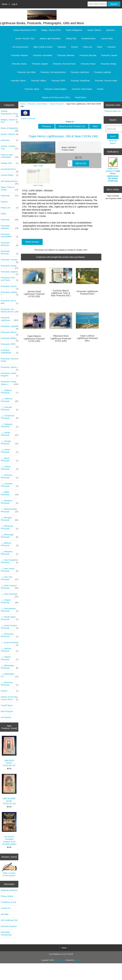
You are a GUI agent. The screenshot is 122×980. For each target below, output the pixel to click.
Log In (14, 4)
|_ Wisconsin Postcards (10, 684)
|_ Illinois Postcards (10, 459)
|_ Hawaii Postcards (10, 451)
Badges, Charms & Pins (51, 30)
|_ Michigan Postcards (10, 519)
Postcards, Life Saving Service (53, 72)
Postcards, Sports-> (10, 368)
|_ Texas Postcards (10, 643)
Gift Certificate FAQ (9, 920)
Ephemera (110, 30)
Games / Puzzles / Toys (25, 39)
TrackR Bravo (80, 98)
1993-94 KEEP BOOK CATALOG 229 (9, 789)
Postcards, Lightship (102, 72)
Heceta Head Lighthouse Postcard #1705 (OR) (34, 294)
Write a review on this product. (9, 870)
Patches (75, 47)
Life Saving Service (20, 47)
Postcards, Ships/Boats (80, 81)
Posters (100, 89)
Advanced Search (113, 142)
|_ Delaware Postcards (10, 425)
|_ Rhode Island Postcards (10, 618)
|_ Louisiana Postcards (10, 485)
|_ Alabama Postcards (10, 391)
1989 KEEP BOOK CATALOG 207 (9, 751)
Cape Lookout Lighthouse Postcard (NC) (87, 338)
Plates (100, 47)
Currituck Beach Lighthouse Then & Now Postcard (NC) (61, 293)
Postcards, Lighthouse (80, 72)
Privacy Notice (7, 896)
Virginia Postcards (57, 104)
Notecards (62, 47)
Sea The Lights (59, 960)
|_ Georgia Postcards (10, 442)
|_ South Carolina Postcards (10, 627)
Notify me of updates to (113, 170)
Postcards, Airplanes (19, 55)
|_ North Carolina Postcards (10, 587)
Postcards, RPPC (58, 81)
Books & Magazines (74, 30)
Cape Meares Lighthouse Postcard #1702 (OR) (34, 339)
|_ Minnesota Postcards (10, 527)
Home (5, 4)
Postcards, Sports (32, 89)
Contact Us (6, 908)
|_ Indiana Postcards (10, 468)
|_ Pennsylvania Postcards (10, 610)
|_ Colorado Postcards (10, 408)
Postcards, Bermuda (88, 55)
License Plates (107, 39)
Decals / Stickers (94, 30)
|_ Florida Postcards (10, 434)
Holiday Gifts (71, 39)
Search (113, 120)
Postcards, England (40, 64)
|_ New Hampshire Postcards (10, 561)
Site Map (5, 914)
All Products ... (7, 717)
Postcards (111, 47)
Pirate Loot (87, 47)
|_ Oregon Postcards (10, 601)
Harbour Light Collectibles (50, 39)
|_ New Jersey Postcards (10, 570)
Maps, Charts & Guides (43, 47)
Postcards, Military (39, 81)
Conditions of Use (8, 902)
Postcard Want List (113, 111)
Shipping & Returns (9, 890)
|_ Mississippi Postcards (10, 536)
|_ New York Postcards (10, 578)
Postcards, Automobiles (43, 55)
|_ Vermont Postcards (10, 650)
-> (10, 383)
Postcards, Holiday (109, 64)
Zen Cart (78, 960)
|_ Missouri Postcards (10, 544)
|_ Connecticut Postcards (10, 417)
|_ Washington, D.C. (10, 675)
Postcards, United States (37, 104)
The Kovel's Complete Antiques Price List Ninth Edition (9, 829)
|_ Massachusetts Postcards (10, 510)
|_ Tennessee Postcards (10, 635)
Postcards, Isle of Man (27, 72)
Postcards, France (88, 64)
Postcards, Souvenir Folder (106, 81)
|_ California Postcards (10, 400)
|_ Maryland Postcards (10, 502)
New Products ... (8, 711)
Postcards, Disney (19, 64)
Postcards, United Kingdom (55, 89)
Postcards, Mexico (18, 81)
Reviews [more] (9, 857)
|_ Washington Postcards (10, 667)
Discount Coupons (9, 926)
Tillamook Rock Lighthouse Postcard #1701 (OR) (61, 338)
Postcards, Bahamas (66, 55)
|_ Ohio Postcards (10, 595)
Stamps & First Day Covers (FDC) (56, 98)
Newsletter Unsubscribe (6, 933)
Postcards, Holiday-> (10, 293)
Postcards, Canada (109, 55)
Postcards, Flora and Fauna (64, 64)
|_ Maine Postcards (10, 493)
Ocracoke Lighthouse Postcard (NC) (87, 293)
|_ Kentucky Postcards (10, 476)
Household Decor (89, 39)
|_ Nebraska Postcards (10, 553)
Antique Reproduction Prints (25, 30)
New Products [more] (9, 727)
